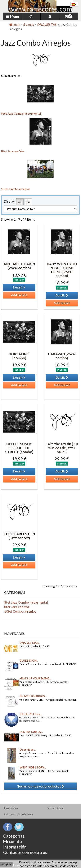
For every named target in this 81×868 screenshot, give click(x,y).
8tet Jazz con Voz (13, 151)
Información (15, 847)
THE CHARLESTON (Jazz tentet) (19, 536)
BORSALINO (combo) (19, 356)
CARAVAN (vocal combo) (62, 356)
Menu (12, 16)
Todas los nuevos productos (41, 786)
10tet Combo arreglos (16, 189)
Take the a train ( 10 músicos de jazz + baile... (62, 448)
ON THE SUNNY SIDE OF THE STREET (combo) (19, 448)
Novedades (14, 633)
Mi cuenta (13, 841)
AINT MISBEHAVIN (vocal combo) (19, 266)
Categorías (14, 836)
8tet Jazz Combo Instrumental (21, 114)
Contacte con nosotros (25, 852)
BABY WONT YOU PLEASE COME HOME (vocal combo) (62, 270)
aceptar (6, 864)
